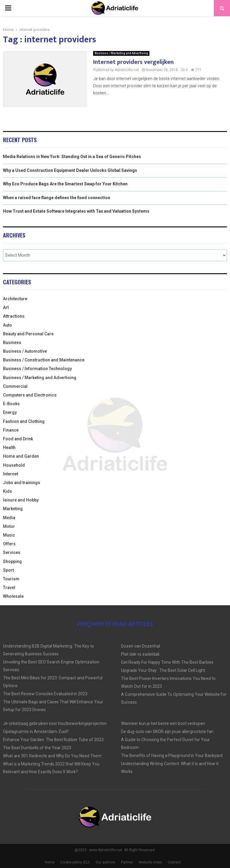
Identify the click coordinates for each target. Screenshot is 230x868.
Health (9, 447)
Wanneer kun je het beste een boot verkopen (163, 723)
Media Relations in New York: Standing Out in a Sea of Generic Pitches (72, 157)
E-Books (11, 404)
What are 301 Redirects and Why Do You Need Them (52, 756)
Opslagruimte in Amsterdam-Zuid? (36, 732)
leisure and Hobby (21, 500)
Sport (8, 570)
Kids (7, 491)
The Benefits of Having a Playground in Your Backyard (172, 756)
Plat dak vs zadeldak (140, 654)
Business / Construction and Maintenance (44, 360)
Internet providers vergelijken (133, 62)
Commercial (15, 386)
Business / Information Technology (37, 369)
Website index (150, 862)
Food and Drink (18, 439)
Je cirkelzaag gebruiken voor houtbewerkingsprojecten (55, 723)
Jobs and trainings (22, 483)
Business (12, 343)
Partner (127, 862)
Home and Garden (21, 456)
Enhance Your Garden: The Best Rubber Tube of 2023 (53, 740)
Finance (11, 430)
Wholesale (13, 596)
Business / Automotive (25, 351)
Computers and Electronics (30, 395)
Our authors (105, 862)
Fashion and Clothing (24, 421)
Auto (7, 325)
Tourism (11, 579)
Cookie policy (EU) (75, 862)
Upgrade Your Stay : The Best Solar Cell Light (163, 670)
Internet (10, 474)
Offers (9, 544)
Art (6, 307)
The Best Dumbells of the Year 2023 (37, 748)
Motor (9, 526)
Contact (174, 862)
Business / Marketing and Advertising (121, 53)
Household (14, 465)
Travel (9, 588)
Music (9, 535)
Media (9, 518)
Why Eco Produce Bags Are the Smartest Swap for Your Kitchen (65, 184)
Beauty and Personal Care (28, 334)
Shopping (12, 561)
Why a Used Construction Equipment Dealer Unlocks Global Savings (70, 170)
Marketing (13, 509)
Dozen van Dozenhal (140, 646)
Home (50, 862)
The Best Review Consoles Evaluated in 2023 (45, 694)
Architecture (15, 299)
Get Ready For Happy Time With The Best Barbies (167, 662)
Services (12, 552)
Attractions (14, 316)
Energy (10, 412)
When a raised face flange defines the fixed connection (57, 198)
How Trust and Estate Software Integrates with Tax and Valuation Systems (76, 211)
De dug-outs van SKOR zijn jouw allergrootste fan (167, 732)
